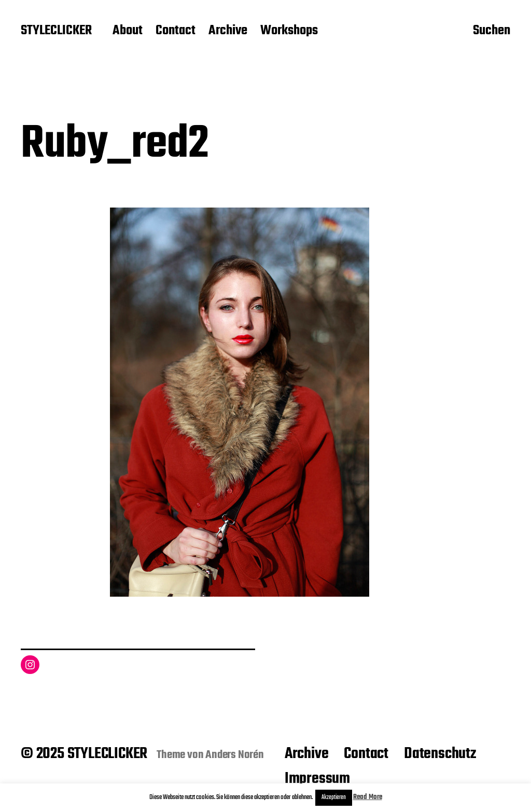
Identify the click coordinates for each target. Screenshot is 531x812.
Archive (228, 31)
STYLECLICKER (56, 31)
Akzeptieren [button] (334, 797)
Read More (368, 797)
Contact (176, 31)
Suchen (492, 32)
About (128, 31)
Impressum (317, 779)
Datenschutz (440, 754)
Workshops (289, 31)
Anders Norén (235, 755)
